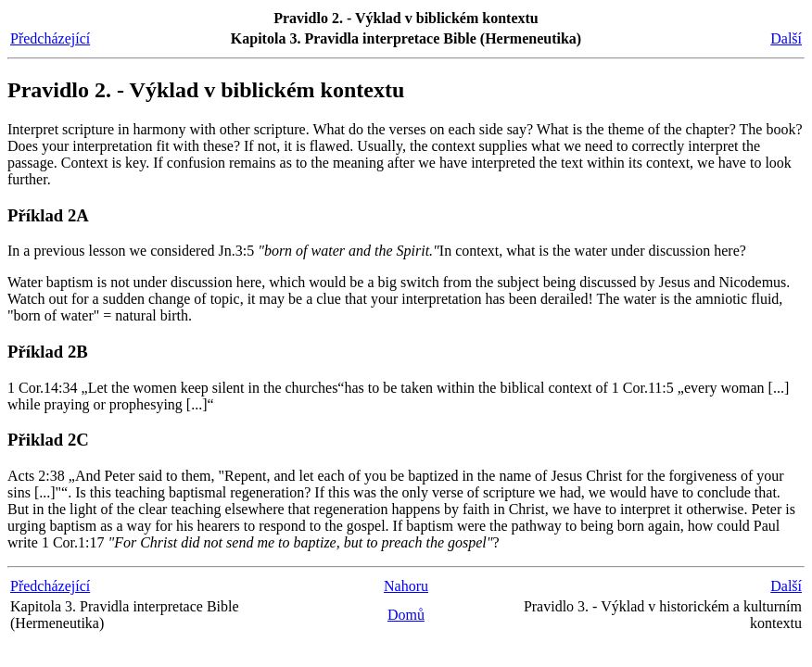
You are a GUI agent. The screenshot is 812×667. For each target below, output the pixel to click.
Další (786, 38)
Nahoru (406, 586)
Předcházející (50, 38)
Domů (406, 615)
